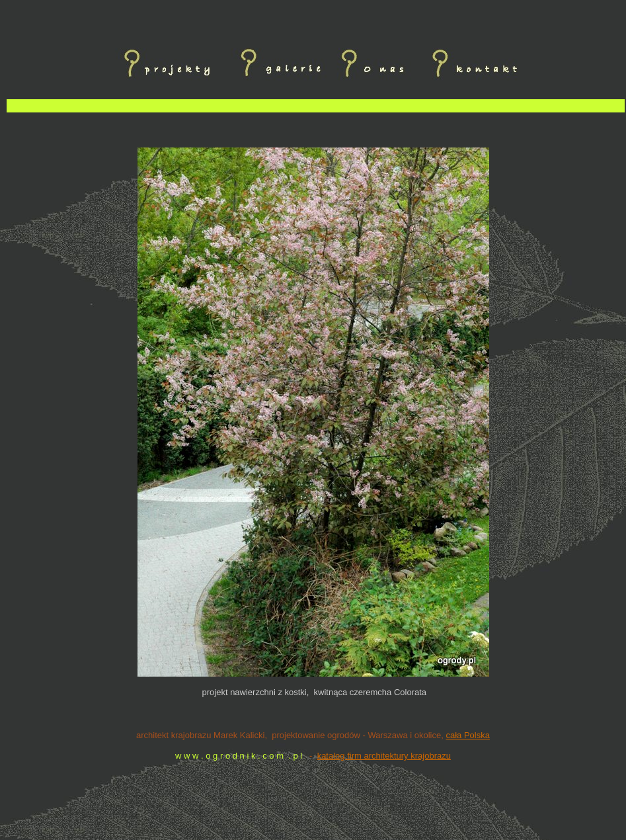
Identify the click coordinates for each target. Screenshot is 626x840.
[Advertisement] (316, 129)
